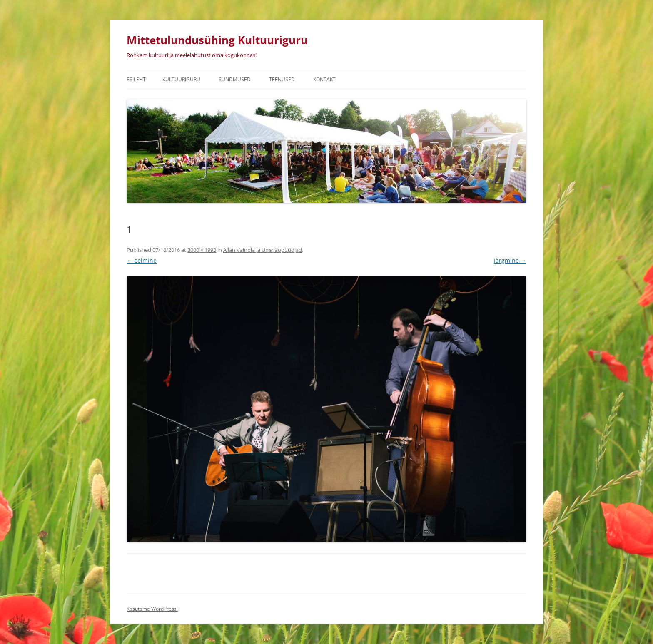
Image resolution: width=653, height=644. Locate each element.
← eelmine (142, 260)
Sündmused (235, 79)
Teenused (282, 79)
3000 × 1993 (202, 250)
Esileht (136, 79)
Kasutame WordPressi (152, 609)
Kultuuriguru (181, 79)
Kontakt (324, 79)
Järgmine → (510, 260)
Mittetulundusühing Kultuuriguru (217, 40)
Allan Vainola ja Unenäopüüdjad (263, 250)
